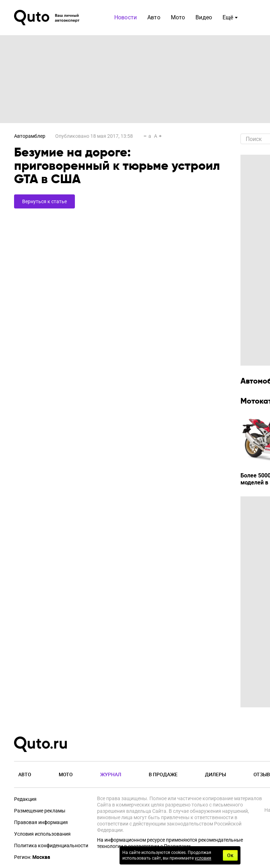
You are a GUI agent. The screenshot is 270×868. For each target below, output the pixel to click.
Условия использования (42, 834)
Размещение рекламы (40, 811)
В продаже (163, 774)
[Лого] (47, 18)
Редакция (25, 799)
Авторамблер (30, 136)
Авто (25, 774)
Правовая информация (41, 822)
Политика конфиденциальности (51, 846)
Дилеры (216, 774)
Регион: (32, 857)
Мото (66, 774)
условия (203, 858)
